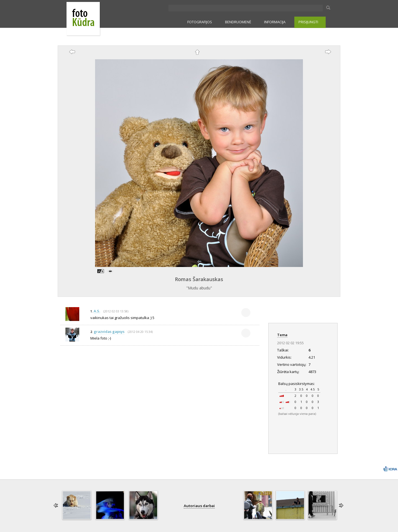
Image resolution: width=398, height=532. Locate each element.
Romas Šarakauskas (199, 279)
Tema (282, 335)
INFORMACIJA (275, 22)
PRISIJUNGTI (308, 22)
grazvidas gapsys (109, 331)
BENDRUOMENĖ (238, 22)
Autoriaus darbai (199, 506)
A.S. (97, 311)
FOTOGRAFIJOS (200, 22)
